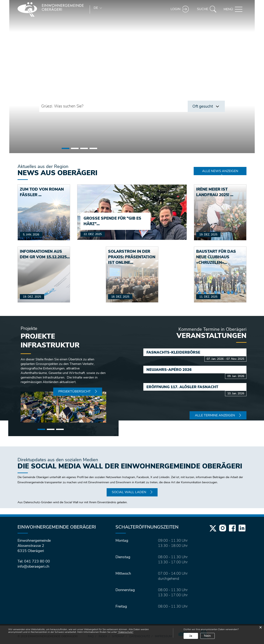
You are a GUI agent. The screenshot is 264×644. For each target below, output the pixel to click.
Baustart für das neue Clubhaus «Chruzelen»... (216, 257)
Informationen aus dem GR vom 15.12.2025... (45, 254)
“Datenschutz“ (126, 632)
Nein (207, 636)
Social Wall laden (129, 492)
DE (96, 8)
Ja (191, 636)
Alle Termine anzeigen (215, 415)
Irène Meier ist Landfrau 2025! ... (215, 192)
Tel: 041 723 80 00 (34, 561)
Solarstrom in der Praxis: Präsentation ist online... (132, 257)
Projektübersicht (75, 391)
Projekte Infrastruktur (50, 341)
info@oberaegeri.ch (33, 566)
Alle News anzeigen (220, 171)
